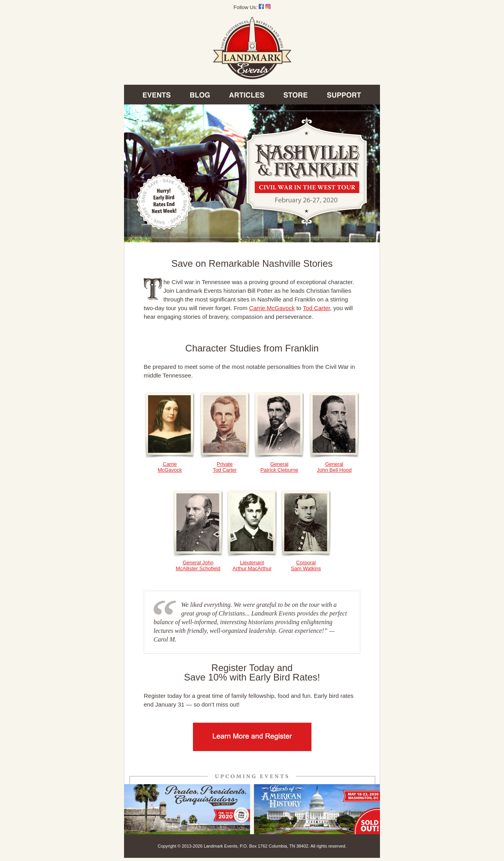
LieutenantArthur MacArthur (252, 563)
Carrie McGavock (272, 308)
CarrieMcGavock (170, 465)
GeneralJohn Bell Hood (334, 465)
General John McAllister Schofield (198, 563)
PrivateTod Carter (225, 465)
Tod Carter (316, 308)
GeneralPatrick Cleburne (279, 465)
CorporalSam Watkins (306, 563)
